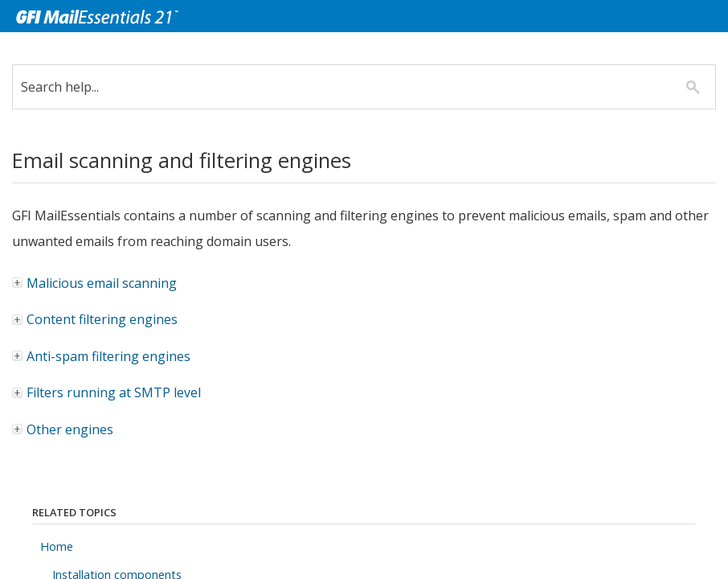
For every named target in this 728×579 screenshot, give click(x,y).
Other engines (63, 429)
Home (57, 546)
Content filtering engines (96, 319)
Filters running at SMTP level (107, 392)
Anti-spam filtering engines (102, 356)
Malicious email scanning (95, 283)
